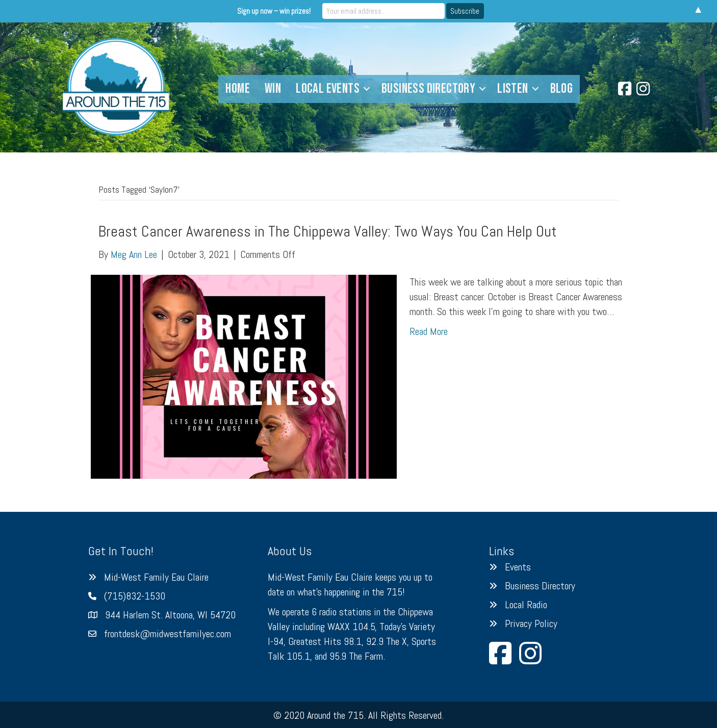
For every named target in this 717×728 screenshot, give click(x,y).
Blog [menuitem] (562, 89)
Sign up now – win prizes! (274, 11)
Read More (429, 331)
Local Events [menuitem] (328, 89)
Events (518, 567)
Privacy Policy (531, 623)
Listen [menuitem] (513, 89)
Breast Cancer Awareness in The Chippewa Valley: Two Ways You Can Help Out (328, 231)
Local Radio (526, 605)
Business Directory (540, 586)
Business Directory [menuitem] (428, 89)
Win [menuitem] (273, 89)
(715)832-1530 (135, 596)
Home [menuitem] (238, 89)
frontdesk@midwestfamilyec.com (168, 634)
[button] (367, 89)
